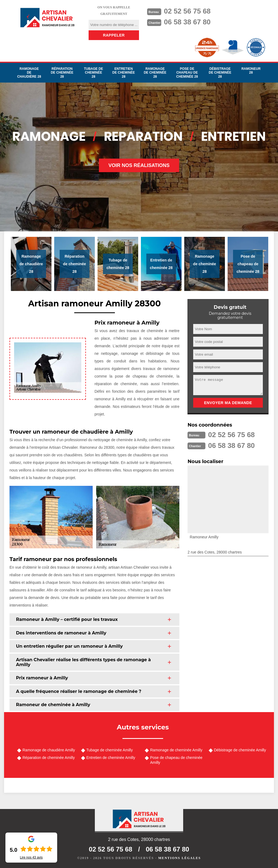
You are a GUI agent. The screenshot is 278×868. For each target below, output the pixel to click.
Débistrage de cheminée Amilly (240, 750)
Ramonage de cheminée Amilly (176, 750)
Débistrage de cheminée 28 (220, 73)
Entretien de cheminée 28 (123, 73)
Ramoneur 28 (251, 71)
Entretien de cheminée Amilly (111, 758)
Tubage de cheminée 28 (94, 73)
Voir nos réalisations (139, 165)
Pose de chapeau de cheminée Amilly (176, 760)
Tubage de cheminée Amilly (110, 750)
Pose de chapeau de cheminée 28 (187, 73)
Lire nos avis (31, 857)
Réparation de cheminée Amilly (49, 758)
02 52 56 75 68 (188, 11)
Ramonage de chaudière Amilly (49, 750)
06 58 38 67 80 (188, 22)
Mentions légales (180, 858)
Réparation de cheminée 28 (62, 73)
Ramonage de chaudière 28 (29, 73)
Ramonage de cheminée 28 (155, 73)
